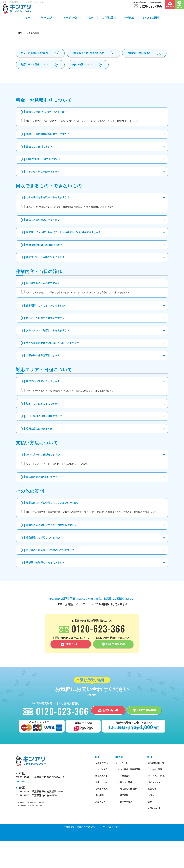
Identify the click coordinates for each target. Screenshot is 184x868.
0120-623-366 (151, 6)
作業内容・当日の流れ (139, 80)
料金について (101, 809)
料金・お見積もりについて (35, 80)
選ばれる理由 (101, 803)
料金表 (90, 18)
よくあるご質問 (151, 18)
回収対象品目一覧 (156, 790)
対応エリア (100, 829)
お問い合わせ (154, 835)
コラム (151, 822)
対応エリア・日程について (35, 91)
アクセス (23, 808)
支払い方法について (82, 91)
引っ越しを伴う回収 (129, 816)
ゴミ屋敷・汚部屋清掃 (130, 796)
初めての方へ (48, 18)
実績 (150, 829)
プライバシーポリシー (158, 803)
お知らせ (152, 816)
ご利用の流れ (109, 18)
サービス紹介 (101, 796)
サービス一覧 (71, 18)
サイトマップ (154, 809)
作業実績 (129, 18)
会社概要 (99, 822)
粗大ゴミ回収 (126, 809)
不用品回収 (125, 803)
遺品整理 (124, 822)
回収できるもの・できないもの (88, 80)
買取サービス (126, 829)
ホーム (29, 18)
